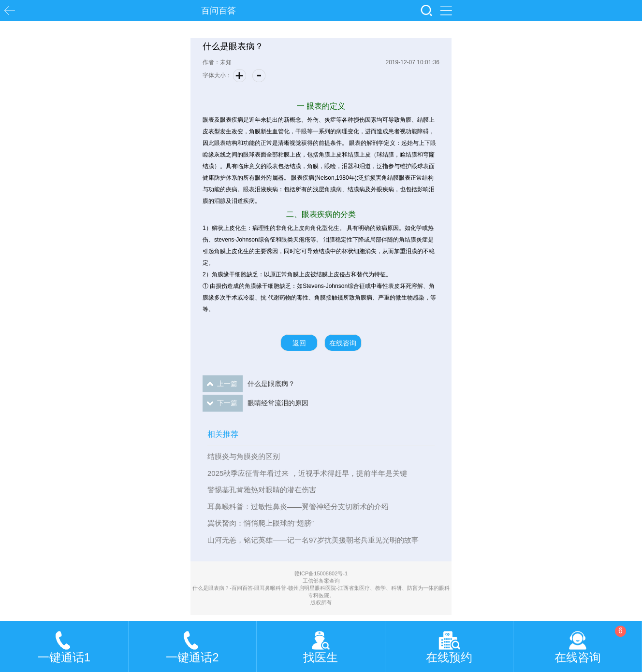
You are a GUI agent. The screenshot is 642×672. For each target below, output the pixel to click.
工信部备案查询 (321, 581)
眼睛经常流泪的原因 (255, 403)
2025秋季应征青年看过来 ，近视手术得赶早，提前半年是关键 (307, 473)
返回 (299, 343)
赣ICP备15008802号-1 (321, 573)
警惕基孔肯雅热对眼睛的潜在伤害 (262, 490)
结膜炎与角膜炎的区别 (244, 456)
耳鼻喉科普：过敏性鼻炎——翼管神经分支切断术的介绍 (298, 507)
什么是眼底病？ (249, 384)
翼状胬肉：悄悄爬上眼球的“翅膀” (261, 523)
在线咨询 (343, 343)
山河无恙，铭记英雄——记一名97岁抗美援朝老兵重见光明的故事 (313, 540)
